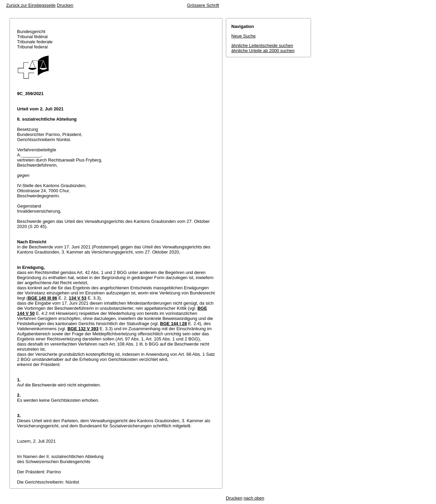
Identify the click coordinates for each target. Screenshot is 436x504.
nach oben (254, 498)
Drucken (65, 5)
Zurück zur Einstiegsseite (31, 5)
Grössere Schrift (203, 5)
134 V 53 (78, 298)
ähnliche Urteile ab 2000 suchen (263, 51)
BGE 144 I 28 (174, 324)
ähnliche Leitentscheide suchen (262, 45)
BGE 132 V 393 (83, 329)
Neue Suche (244, 36)
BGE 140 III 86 (43, 298)
